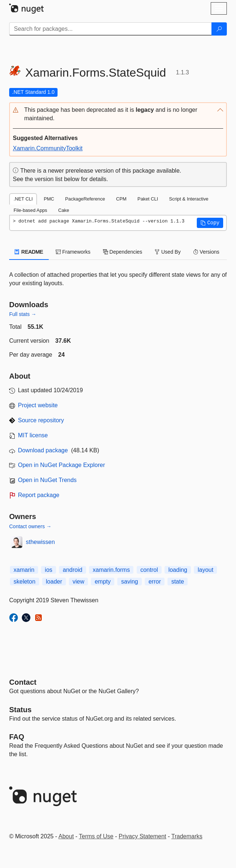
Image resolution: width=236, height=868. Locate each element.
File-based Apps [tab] (30, 210)
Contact (23, 682)
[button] (118, 114)
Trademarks (187, 836)
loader (54, 582)
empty (103, 582)
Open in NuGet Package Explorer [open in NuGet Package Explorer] (61, 465)
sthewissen (40, 542)
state (178, 582)
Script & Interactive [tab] (189, 199)
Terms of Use (96, 836)
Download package (43, 450)
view (78, 582)
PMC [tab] (49, 199)
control (149, 570)
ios (48, 570)
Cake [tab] (64, 210)
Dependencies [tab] (123, 252)
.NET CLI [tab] (23, 199)
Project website (38, 405)
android (72, 570)
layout (205, 570)
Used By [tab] (168, 252)
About (66, 836)
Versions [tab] (206, 252)
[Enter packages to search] (110, 29)
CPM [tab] (121, 199)
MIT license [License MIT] (33, 435)
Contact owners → (30, 526)
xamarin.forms (111, 570)
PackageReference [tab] (85, 199)
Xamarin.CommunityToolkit (48, 148)
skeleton (25, 582)
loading (178, 570)
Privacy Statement (143, 836)
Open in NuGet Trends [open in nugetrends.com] (47, 480)
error (155, 582)
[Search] (219, 29)
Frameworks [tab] (73, 252)
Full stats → (23, 314)
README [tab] (29, 252)
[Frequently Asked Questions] (17, 737)
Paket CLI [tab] (148, 199)
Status (20, 710)
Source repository (41, 420)
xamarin (24, 570)
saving (129, 582)
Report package (39, 495)
